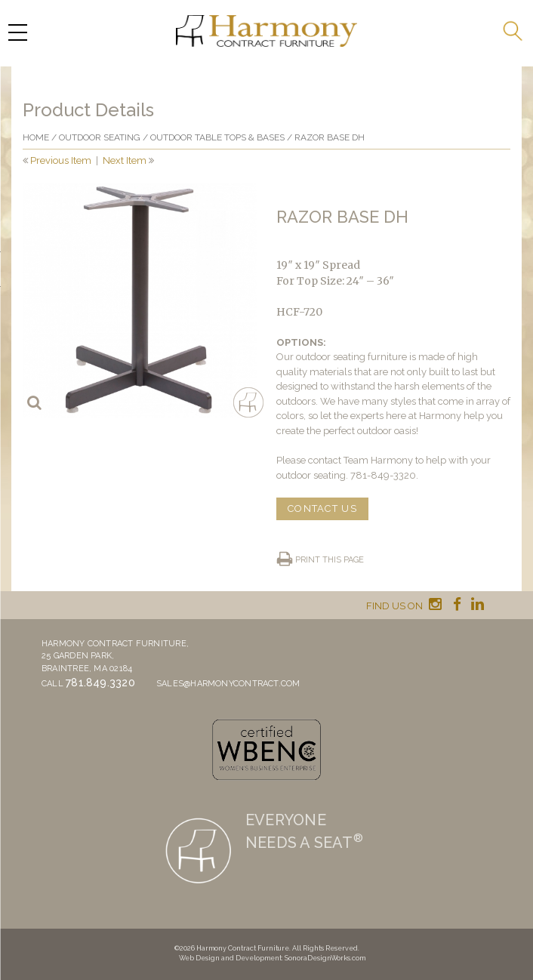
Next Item (125, 160)
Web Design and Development (230, 958)
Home (36, 137)
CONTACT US (322, 508)
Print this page (330, 560)
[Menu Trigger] (17, 32)
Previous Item (61, 160)
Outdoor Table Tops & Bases (217, 137)
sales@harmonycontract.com (228, 684)
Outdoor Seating (100, 137)
